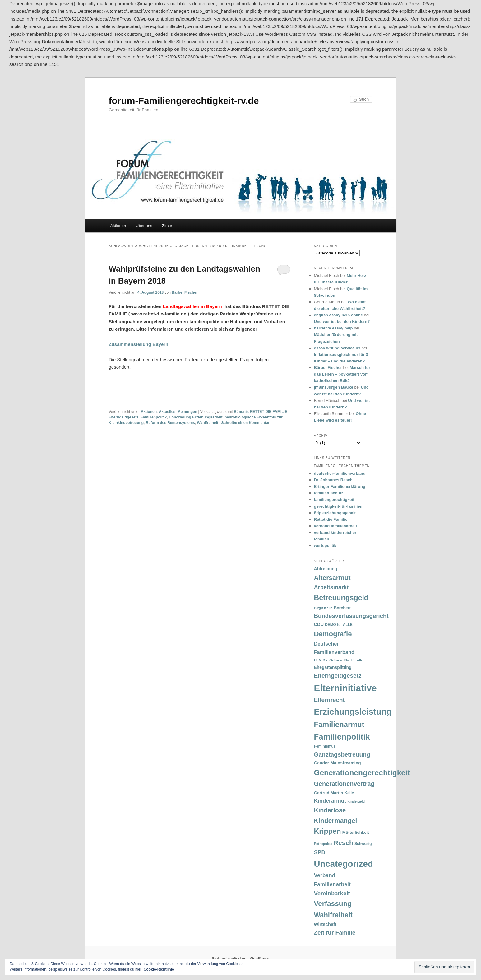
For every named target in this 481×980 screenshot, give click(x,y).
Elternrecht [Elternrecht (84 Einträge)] (329, 700)
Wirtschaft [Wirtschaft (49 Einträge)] (325, 924)
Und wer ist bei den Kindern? (342, 322)
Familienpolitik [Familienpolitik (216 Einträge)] (342, 737)
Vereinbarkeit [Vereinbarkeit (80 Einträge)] (332, 893)
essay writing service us (337, 348)
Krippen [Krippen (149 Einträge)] (328, 831)
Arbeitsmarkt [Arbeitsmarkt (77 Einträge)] (331, 587)
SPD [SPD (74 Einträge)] (320, 852)
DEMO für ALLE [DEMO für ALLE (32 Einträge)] (339, 625)
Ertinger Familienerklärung (340, 486)
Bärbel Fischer (185, 292)
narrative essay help (333, 328)
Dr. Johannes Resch (333, 480)
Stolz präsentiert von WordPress (240, 959)
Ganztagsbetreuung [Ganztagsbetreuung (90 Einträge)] (342, 755)
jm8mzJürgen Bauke (334, 387)
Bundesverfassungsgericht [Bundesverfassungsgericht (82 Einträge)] (351, 616)
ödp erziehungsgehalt (335, 513)
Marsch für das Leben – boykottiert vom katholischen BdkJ (342, 374)
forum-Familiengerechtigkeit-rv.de (184, 101)
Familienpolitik (154, 417)
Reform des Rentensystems (170, 423)
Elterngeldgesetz (124, 417)
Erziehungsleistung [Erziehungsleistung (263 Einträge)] (353, 712)
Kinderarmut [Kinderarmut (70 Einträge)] (330, 801)
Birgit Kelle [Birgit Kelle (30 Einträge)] (323, 608)
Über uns (144, 226)
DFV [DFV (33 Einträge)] (318, 660)
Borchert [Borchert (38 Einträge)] (342, 608)
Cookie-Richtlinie (159, 969)
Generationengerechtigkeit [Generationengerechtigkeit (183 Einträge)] (362, 773)
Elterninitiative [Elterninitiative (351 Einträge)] (345, 688)
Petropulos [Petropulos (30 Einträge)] (323, 844)
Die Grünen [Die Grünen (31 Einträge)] (333, 660)
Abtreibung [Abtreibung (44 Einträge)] (326, 569)
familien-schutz (329, 493)
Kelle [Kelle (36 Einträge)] (349, 793)
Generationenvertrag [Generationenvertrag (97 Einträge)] (344, 784)
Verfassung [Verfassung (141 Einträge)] (333, 904)
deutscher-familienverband (340, 473)
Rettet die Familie (331, 519)
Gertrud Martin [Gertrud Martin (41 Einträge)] (329, 793)
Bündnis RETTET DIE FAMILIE (261, 412)
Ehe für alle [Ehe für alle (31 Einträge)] (353, 660)
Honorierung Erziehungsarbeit (196, 417)
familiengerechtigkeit (334, 499)
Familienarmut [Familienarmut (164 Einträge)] (339, 725)
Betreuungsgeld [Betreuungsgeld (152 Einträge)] (341, 598)
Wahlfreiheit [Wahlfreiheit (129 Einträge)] (333, 915)
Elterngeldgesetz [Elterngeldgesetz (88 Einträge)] (338, 676)
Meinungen (187, 412)
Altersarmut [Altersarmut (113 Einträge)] (332, 578)
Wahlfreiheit (208, 423)
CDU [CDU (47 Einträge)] (319, 624)
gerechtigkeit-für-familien (338, 506)
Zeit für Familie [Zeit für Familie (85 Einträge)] (335, 933)
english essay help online (339, 315)
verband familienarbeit (336, 526)
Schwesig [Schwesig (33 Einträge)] (363, 844)
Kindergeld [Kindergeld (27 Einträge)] (356, 801)
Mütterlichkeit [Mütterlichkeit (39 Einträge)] (356, 832)
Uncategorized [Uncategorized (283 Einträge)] (344, 864)
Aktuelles (167, 412)
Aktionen (118, 226)
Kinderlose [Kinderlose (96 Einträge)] (330, 810)
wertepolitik (325, 546)
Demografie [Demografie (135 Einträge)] (333, 634)
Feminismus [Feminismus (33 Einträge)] (325, 746)
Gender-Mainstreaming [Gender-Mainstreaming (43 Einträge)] (338, 763)
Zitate (167, 226)
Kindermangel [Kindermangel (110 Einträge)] (336, 821)
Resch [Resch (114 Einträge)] (343, 843)
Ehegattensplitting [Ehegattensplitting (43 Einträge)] (333, 667)
